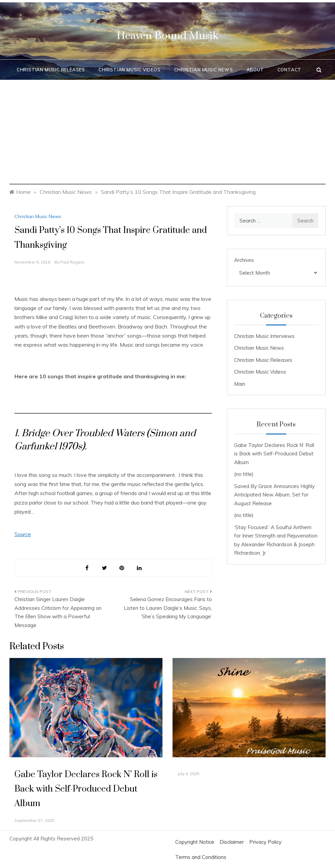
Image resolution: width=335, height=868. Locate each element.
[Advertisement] (167, 137)
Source (23, 534)
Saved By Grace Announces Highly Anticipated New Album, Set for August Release (274, 495)
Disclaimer (232, 842)
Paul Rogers (72, 262)
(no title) (244, 474)
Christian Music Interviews (264, 336)
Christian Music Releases (51, 70)
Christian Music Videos (130, 70)
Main (240, 384)
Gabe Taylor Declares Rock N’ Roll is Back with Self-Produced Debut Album (274, 454)
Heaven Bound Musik (167, 36)
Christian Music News (204, 70)
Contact (290, 70)
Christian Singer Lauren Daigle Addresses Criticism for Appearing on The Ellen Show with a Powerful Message (58, 612)
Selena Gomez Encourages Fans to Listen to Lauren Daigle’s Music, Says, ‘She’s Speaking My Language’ (168, 608)
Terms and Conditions (201, 857)
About (255, 70)
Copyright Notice (195, 842)
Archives (244, 260)
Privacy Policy (265, 842)
